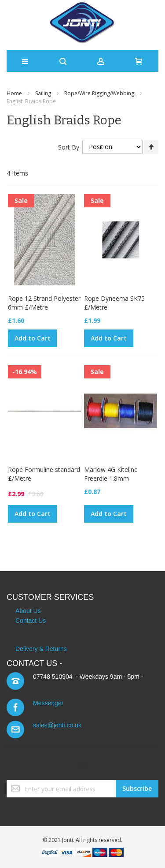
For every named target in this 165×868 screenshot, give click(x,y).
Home (14, 93)
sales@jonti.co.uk (57, 725)
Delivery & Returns (41, 649)
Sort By (69, 147)
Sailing (43, 93)
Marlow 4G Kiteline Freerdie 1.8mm (111, 474)
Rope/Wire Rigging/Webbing (99, 93)
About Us (28, 611)
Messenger (48, 703)
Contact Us (31, 621)
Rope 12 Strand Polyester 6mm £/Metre (44, 303)
